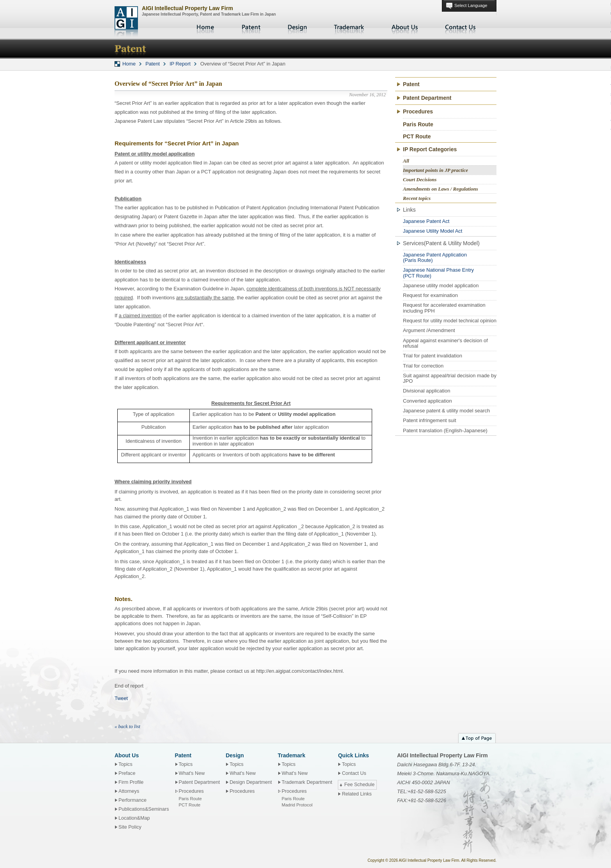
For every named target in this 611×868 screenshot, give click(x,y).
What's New (192, 773)
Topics (125, 764)
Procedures (242, 791)
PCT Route (417, 136)
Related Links (357, 794)
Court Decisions (420, 179)
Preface (127, 773)
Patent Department (427, 98)
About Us (405, 27)
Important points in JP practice (435, 170)
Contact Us (461, 27)
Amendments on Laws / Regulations (441, 189)
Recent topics (417, 198)
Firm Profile (131, 782)
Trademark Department (307, 782)
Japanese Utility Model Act (433, 231)
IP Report (180, 64)
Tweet (121, 698)
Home (206, 27)
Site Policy (130, 827)
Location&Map (134, 818)
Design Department (251, 782)
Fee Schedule (359, 785)
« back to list (127, 727)
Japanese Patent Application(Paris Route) (435, 257)
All (406, 161)
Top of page (477, 737)
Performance (132, 800)
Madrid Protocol (297, 805)
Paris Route (418, 124)
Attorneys (129, 791)
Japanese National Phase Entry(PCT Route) (438, 273)
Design (297, 27)
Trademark (349, 27)
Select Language (471, 5)
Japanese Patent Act (426, 221)
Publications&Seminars (144, 809)
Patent (251, 27)
